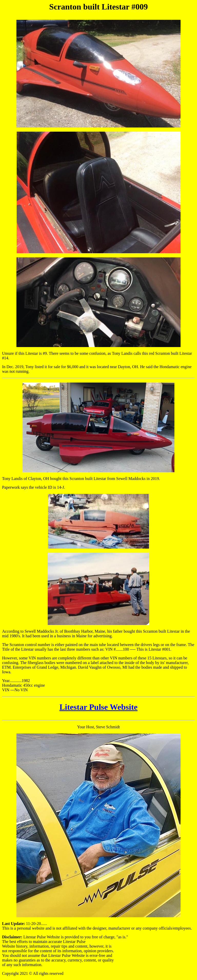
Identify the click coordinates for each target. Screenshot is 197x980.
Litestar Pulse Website (99, 707)
